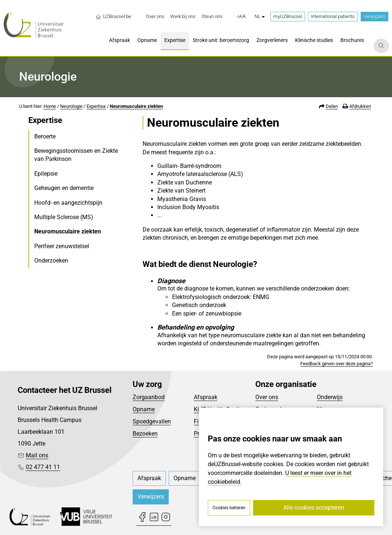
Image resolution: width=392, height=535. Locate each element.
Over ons (267, 397)
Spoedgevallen (152, 421)
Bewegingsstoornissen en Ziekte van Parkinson (76, 155)
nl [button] (260, 16)
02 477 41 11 (43, 467)
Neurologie (71, 106)
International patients (333, 16)
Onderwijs (330, 397)
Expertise (96, 106)
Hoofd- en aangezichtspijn (68, 203)
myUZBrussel (288, 16)
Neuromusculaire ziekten (136, 106)
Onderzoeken (51, 261)
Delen (332, 106)
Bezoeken (145, 434)
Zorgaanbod (149, 397)
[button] (241, 17)
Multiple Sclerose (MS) (64, 217)
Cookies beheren (229, 508)
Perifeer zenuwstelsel (62, 246)
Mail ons (37, 455)
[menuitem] (155, 17)
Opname (144, 409)
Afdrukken (360, 106)
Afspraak (206, 397)
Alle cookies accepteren (314, 508)
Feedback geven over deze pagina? (337, 364)
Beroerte (45, 136)
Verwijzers (374, 16)
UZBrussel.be (113, 17)
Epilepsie (46, 174)
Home (50, 106)
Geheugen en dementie (64, 188)
